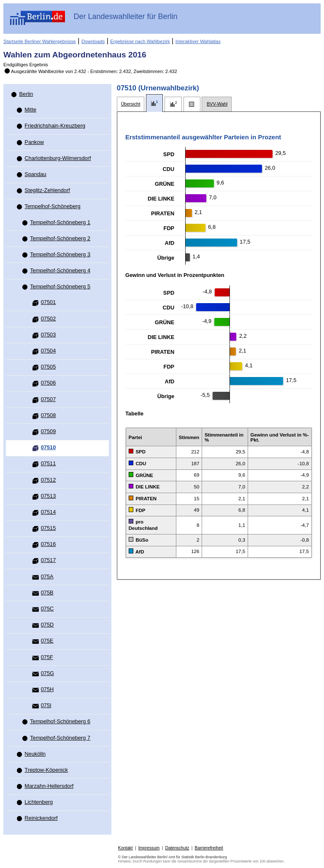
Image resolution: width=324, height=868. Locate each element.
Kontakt (126, 848)
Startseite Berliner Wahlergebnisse (40, 41)
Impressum (149, 848)
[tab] (131, 104)
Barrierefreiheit (209, 848)
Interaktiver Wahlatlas (198, 41)
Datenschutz (177, 848)
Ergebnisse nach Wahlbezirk (140, 41)
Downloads (93, 41)
